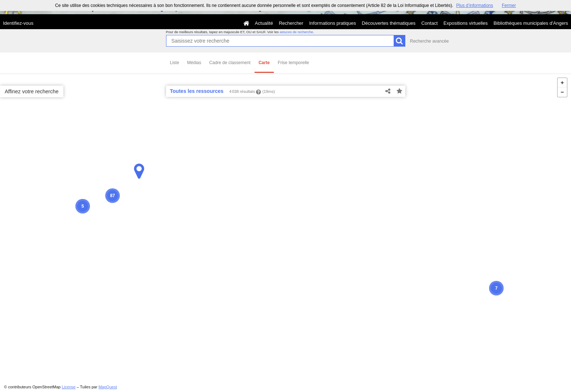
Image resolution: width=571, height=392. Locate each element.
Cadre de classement (230, 63)
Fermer (509, 5)
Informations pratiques (333, 23)
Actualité (264, 23)
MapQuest (108, 387)
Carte (264, 63)
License (69, 387)
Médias (194, 63)
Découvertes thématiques (389, 23)
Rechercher (291, 23)
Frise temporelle (294, 63)
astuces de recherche (296, 32)
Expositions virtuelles (466, 23)
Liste (175, 63)
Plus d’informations (475, 5)
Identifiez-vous (18, 23)
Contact (430, 23)
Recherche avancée (430, 41)
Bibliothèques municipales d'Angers (531, 23)
